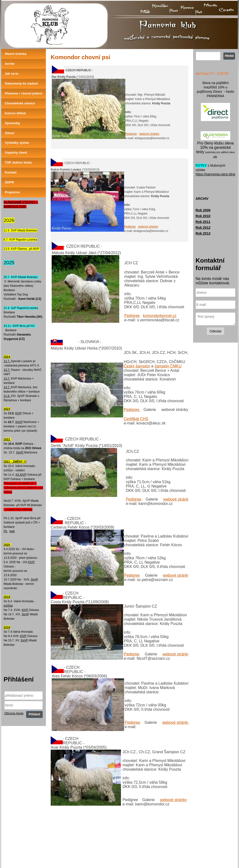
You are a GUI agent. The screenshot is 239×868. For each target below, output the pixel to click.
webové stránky (149, 134)
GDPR (9, 182)
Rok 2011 (203, 222)
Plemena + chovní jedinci (24, 93)
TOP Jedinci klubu (18, 162)
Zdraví (10, 133)
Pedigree (131, 134)
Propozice (12, 192)
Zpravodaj (12, 123)
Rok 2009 (203, 210)
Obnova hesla (14, 713)
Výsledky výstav (17, 143)
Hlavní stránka (16, 54)
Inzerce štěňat (15, 113)
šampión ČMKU (168, 366)
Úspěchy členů (16, 153)
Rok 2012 (203, 228)
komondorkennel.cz (160, 316)
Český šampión (137, 366)
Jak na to (12, 74)
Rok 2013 (203, 233)
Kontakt (11, 172)
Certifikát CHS (136, 419)
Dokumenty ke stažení (21, 83)
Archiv (10, 64)
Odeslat (215, 331)
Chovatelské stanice (20, 103)
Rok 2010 (203, 216)
